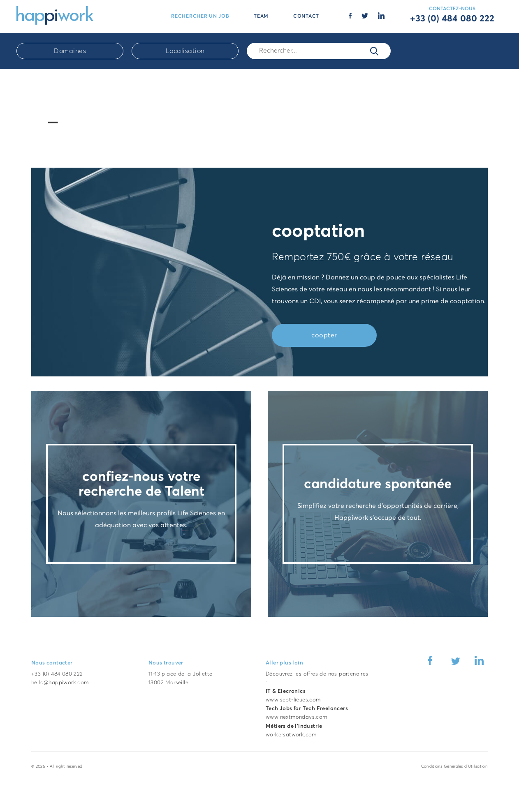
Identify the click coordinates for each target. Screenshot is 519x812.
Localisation (185, 51)
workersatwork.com (291, 735)
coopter (324, 335)
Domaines (70, 51)
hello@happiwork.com (60, 683)
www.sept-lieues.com (293, 700)
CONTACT (306, 16)
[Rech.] (319, 51)
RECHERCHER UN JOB (200, 16)
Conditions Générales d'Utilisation (454, 766)
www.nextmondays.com (297, 717)
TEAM (261, 16)
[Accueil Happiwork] (55, 15)
